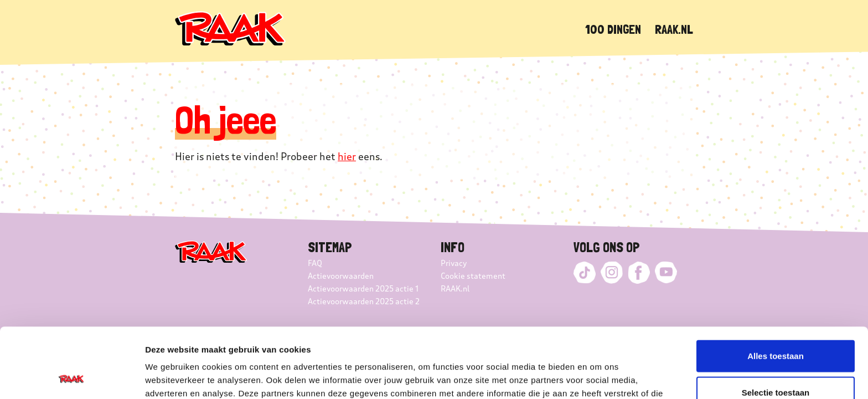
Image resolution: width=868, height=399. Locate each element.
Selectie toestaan (776, 327)
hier (347, 157)
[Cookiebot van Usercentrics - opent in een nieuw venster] (72, 377)
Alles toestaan (776, 290)
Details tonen (598, 377)
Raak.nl (674, 29)
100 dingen (613, 29)
